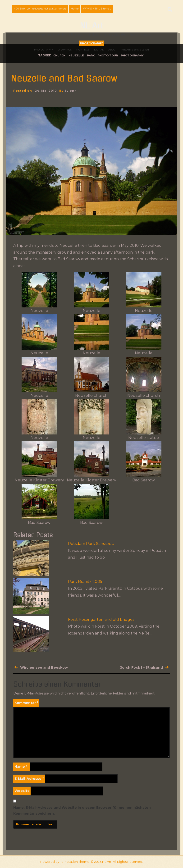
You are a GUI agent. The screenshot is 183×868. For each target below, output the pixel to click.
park (91, 55)
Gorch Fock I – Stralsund (141, 667)
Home (75, 9)
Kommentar (26, 703)
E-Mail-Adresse (29, 779)
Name (21, 767)
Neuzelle (76, 55)
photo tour (108, 55)
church (59, 55)
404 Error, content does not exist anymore (40, 9)
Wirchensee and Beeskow (44, 667)
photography (132, 55)
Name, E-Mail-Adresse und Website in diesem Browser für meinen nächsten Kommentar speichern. (82, 811)
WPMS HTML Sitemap (97, 9)
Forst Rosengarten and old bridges (101, 619)
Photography (91, 43)
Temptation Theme (75, 862)
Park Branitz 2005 (85, 582)
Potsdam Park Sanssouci (91, 544)
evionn (71, 91)
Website (22, 791)
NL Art (92, 26)
